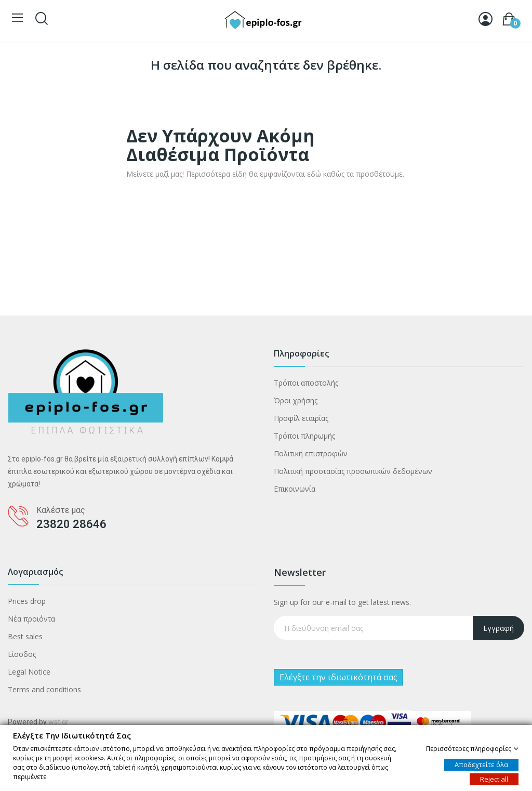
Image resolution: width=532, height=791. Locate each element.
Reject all (494, 779)
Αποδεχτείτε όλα (481, 764)
